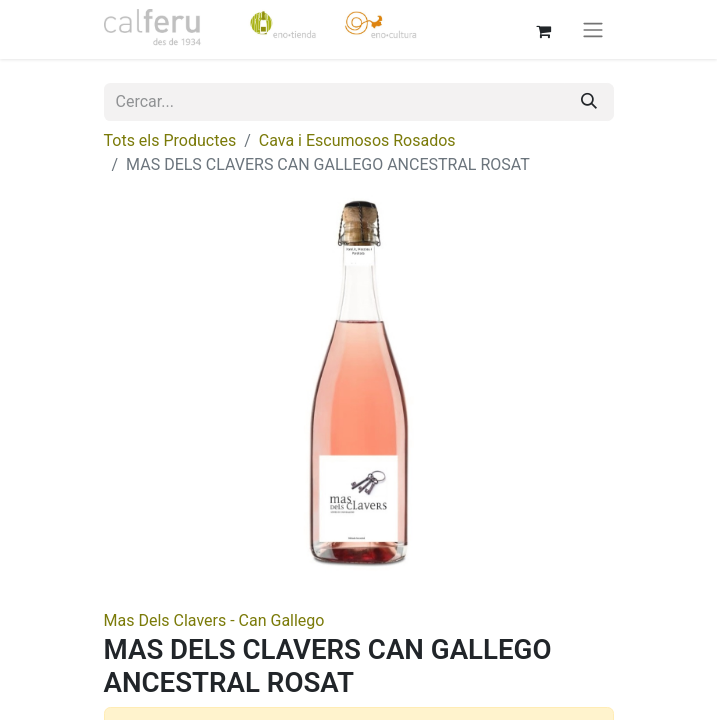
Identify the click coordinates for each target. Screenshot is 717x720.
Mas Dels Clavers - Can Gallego (214, 620)
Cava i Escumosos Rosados (357, 140)
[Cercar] (589, 102)
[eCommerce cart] (544, 29)
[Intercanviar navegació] (593, 29)
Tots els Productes (170, 140)
